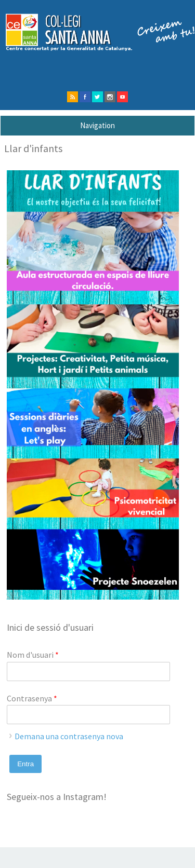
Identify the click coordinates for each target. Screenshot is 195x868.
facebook (85, 97)
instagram (110, 97)
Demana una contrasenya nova (69, 736)
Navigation (97, 125)
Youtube (122, 97)
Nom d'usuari (33, 655)
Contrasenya (32, 698)
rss (73, 97)
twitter (97, 97)
